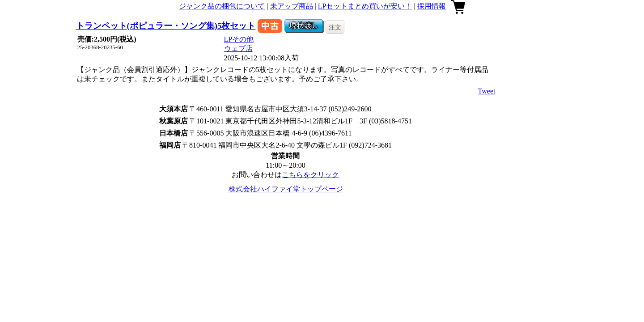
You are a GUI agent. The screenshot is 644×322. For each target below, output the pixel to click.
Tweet (487, 91)
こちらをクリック (310, 175)
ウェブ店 (238, 49)
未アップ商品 (292, 6)
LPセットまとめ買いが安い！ (365, 6)
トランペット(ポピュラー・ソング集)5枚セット (166, 26)
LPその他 (239, 39)
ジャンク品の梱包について (222, 6)
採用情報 (432, 6)
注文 (335, 27)
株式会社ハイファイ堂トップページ (286, 189)
